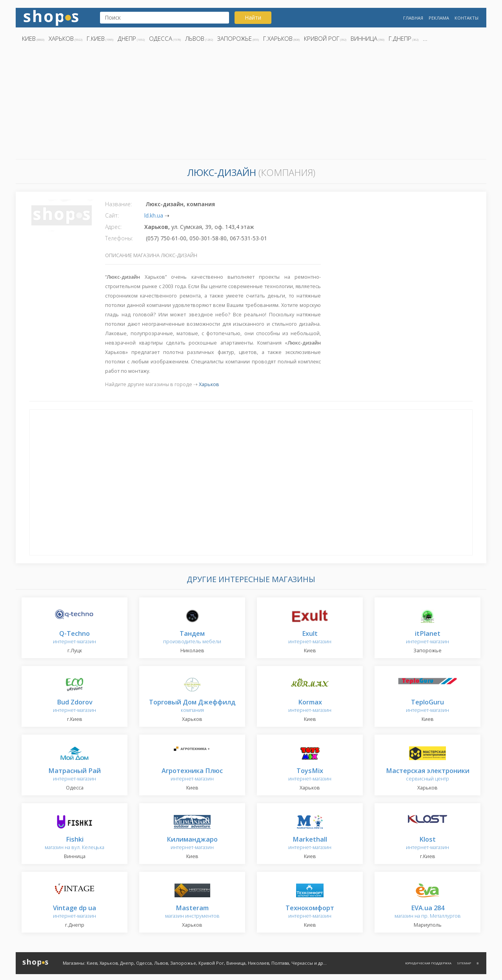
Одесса (161, 38)
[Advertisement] (251, 103)
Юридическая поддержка (428, 963)
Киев (29, 38)
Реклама (439, 18)
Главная (413, 18)
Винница (364, 38)
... (425, 38)
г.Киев (96, 38)
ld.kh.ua (154, 215)
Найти (253, 17)
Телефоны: (119, 238)
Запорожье (235, 38)
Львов (195, 38)
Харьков (61, 38)
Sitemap (464, 963)
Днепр (127, 38)
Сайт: (112, 215)
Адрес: (113, 227)
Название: (118, 204)
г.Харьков (278, 38)
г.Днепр (400, 38)
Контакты (467, 18)
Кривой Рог (322, 38)
